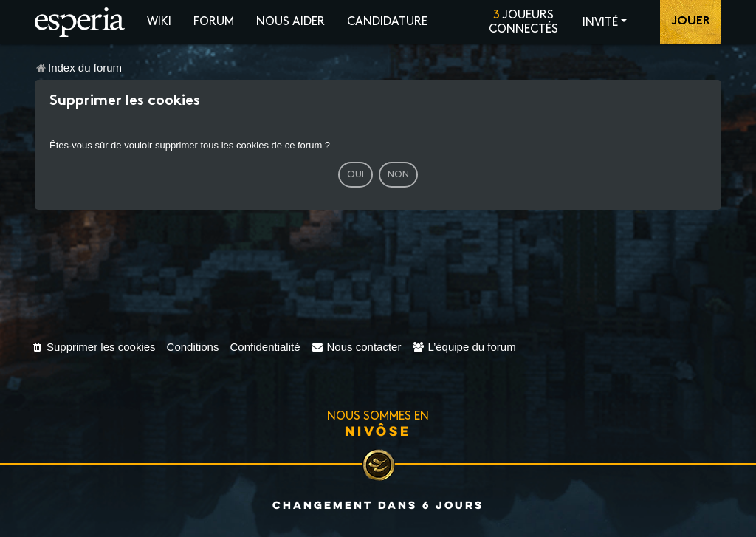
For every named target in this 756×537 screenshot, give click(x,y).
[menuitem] (93, 347)
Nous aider (291, 22)
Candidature (387, 22)
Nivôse (378, 431)
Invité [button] (600, 23)
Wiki (159, 22)
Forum (214, 22)
